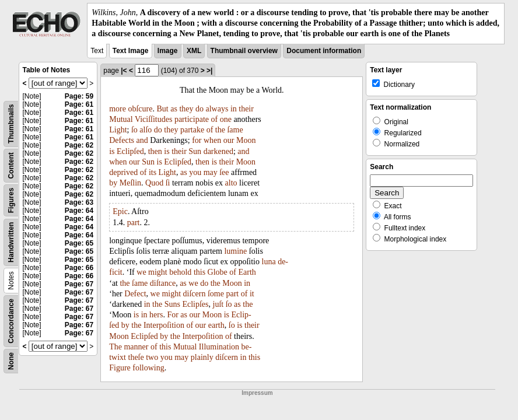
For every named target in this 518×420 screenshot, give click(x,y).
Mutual (121, 119)
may (211, 172)
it (252, 294)
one (226, 119)
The (116, 347)
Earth (247, 272)
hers (156, 315)
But (162, 109)
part (134, 223)
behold (180, 272)
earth (216, 325)
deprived (123, 172)
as (174, 109)
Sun (195, 151)
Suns (172, 304)
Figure (120, 368)
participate (192, 119)
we (141, 272)
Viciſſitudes (153, 119)
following (148, 368)
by (113, 183)
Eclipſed (130, 151)
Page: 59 (79, 96)
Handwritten (11, 242)
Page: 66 (79, 268)
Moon (246, 140)
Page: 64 (79, 211)
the (220, 130)
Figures (11, 200)
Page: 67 (79, 284)
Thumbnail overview (244, 51)
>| (209, 71)
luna (269, 262)
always (217, 109)
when (212, 140)
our (229, 140)
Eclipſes (195, 304)
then (155, 151)
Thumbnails (11, 123)
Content (11, 165)
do (199, 109)
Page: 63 (79, 202)
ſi (168, 183)
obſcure (140, 109)
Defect (135, 294)
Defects (122, 140)
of (214, 119)
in (234, 109)
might (158, 272)
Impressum (257, 393)
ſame (235, 130)
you (195, 172)
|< (124, 71)
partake (192, 130)
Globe (218, 272)
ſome (216, 294)
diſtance (163, 283)
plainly (202, 357)
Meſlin (130, 183)
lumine (235, 251)
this (199, 272)
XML (194, 51)
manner (136, 347)
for (197, 140)
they (186, 109)
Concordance (11, 321)
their (246, 109)
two (152, 357)
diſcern (195, 294)
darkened (218, 151)
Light (118, 130)
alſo (146, 130)
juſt (218, 304)
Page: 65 (79, 243)
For (172, 315)
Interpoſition (164, 325)
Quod (154, 183)
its (153, 172)
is (112, 151)
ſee (224, 172)
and (142, 140)
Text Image (131, 51)
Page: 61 (79, 104)
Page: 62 (79, 145)
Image (168, 51)
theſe (136, 357)
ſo (134, 130)
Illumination (219, 347)
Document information (324, 51)
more (118, 109)
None (11, 361)
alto (231, 183)
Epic (120, 211)
